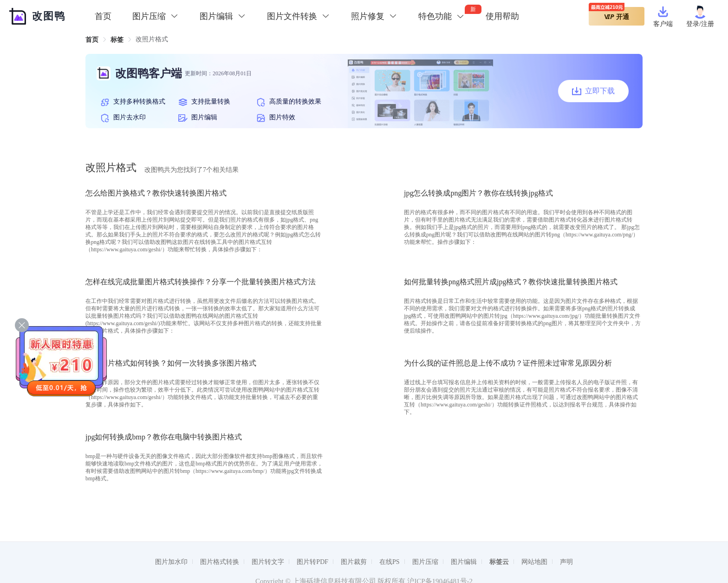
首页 (103, 16)
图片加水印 (171, 562)
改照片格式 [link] (152, 39)
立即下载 (593, 91)
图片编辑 (464, 562)
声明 (566, 562)
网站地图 (534, 562)
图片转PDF (312, 562)
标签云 (499, 562)
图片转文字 (268, 562)
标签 (117, 40)
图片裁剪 (354, 562)
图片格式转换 (220, 562)
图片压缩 (425, 562)
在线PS (390, 562)
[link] (92, 40)
